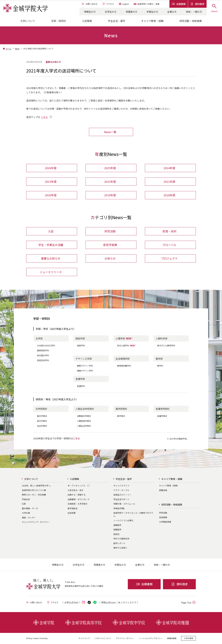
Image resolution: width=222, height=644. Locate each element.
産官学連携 (110, 245)
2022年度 (110, 182)
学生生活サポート (121, 500)
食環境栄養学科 (124, 366)
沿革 (24, 504)
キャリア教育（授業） (169, 486)
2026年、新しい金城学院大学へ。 (37, 486)
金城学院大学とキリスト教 (34, 490)
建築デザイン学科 (85, 366)
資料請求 (197, 4)
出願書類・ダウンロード (79, 500)
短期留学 (117, 530)
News (17, 49)
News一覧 (110, 132)
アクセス (108, 4)
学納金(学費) (119, 509)
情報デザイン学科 (85, 371)
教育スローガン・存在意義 (34, 495)
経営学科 (81, 346)
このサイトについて (103, 639)
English (124, 4)
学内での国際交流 (121, 539)
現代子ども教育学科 (166, 346)
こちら (44, 117)
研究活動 (110, 231)
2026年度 (51, 168)
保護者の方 (131, 12)
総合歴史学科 (43, 356)
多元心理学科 (127, 346)
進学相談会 (73, 509)
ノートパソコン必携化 (123, 521)
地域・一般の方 (194, 12)
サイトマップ (84, 639)
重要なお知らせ (51, 259)
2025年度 (110, 168)
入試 (51, 231)
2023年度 (51, 182)
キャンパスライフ (121, 486)
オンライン (127, 603)
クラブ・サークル (121, 490)
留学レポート (119, 544)
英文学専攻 (42, 421)
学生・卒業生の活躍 (51, 245)
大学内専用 (189, 639)
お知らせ (110, 259)
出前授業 (72, 513)
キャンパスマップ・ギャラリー (36, 522)
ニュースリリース (51, 272)
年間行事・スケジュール (124, 504)
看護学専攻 (162, 416)
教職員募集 (172, 639)
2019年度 (110, 195)
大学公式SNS (71, 603)
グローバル (169, 245)
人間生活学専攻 (84, 426)
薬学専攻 (121, 416)
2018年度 (169, 195)
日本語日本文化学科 (46, 346)
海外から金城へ (120, 548)
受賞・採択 (169, 231)
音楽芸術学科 (43, 361)
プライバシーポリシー (125, 639)
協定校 (116, 534)
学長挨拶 (26, 500)
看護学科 (81, 386)
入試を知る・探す (76, 490)
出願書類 (179, 4)
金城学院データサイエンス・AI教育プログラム (133, 515)
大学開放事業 (165, 522)
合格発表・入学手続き (78, 504)
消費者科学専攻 (84, 416)
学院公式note (108, 603)
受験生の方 (90, 12)
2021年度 (169, 182)
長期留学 (117, 525)
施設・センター (29, 518)
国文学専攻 (42, 416)
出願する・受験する (77, 495)
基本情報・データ (30, 509)
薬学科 (160, 366)
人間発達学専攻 (84, 421)
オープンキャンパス (76, 486)
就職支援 (163, 490)
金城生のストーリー (122, 495)
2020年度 (51, 195)
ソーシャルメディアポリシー (151, 639)
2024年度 (169, 168)
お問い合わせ (90, 4)
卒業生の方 (152, 12)
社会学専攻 (42, 426)
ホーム (8, 49)
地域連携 (163, 518)
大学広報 (26, 513)
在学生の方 (111, 12)
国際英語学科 (43, 351)
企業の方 (172, 12)
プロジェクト (169, 259)
